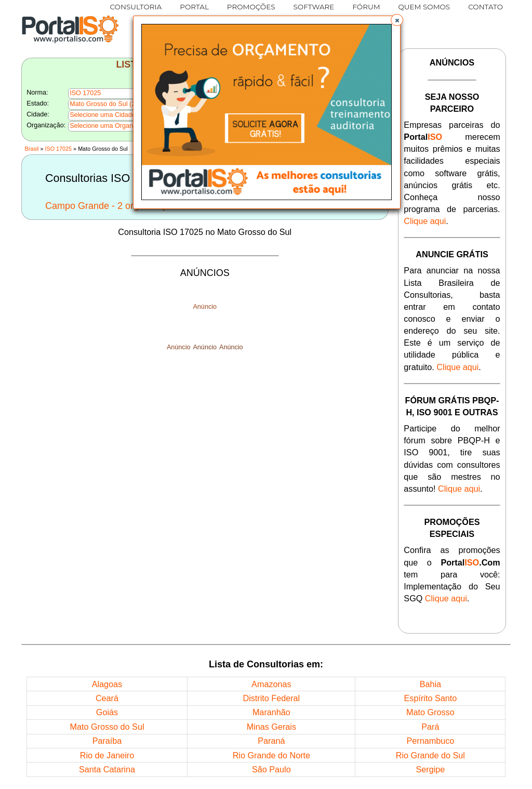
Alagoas (107, 684)
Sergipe (430, 769)
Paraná (271, 741)
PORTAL (194, 7)
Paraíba (107, 741)
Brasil (31, 149)
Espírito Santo (431, 698)
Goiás (107, 712)
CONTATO (486, 7)
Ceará (107, 698)
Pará (430, 727)
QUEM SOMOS (424, 7)
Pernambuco (430, 741)
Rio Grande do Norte (271, 755)
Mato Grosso (430, 712)
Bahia (430, 684)
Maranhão (271, 712)
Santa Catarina (107, 769)
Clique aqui (425, 221)
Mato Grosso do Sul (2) (103, 104)
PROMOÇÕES (251, 7)
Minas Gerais (271, 727)
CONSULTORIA (136, 7)
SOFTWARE (314, 7)
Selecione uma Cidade (103, 115)
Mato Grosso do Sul (107, 727)
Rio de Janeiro (107, 755)
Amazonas (271, 684)
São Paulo (271, 769)
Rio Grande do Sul (430, 755)
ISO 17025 (59, 149)
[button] (397, 20)
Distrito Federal (271, 698)
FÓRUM (366, 7)
